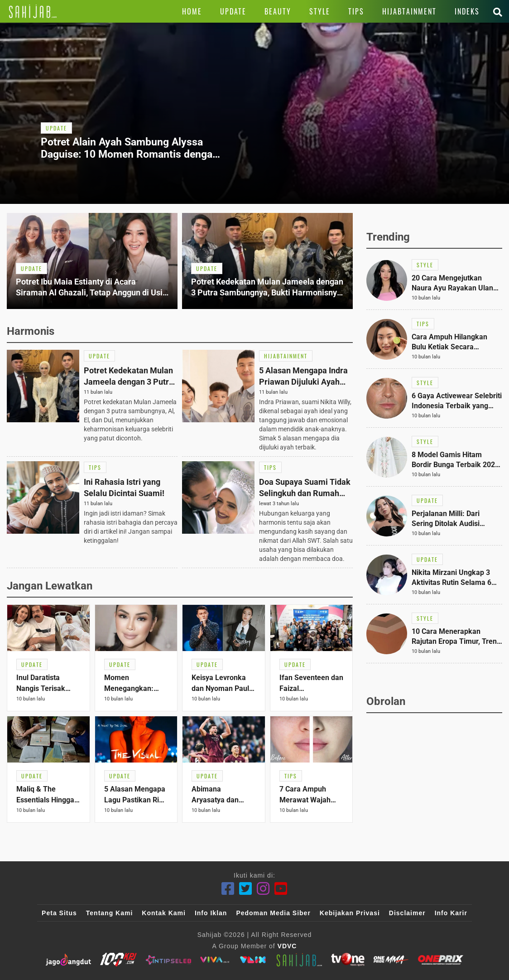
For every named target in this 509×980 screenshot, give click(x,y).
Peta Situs (59, 913)
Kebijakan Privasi (350, 913)
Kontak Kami (164, 913)
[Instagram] (263, 889)
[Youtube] (281, 889)
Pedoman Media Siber (273, 913)
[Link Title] (33, 11)
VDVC (287, 946)
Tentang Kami (110, 913)
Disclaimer (407, 913)
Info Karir (451, 913)
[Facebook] (228, 889)
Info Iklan (211, 913)
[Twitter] (246, 889)
